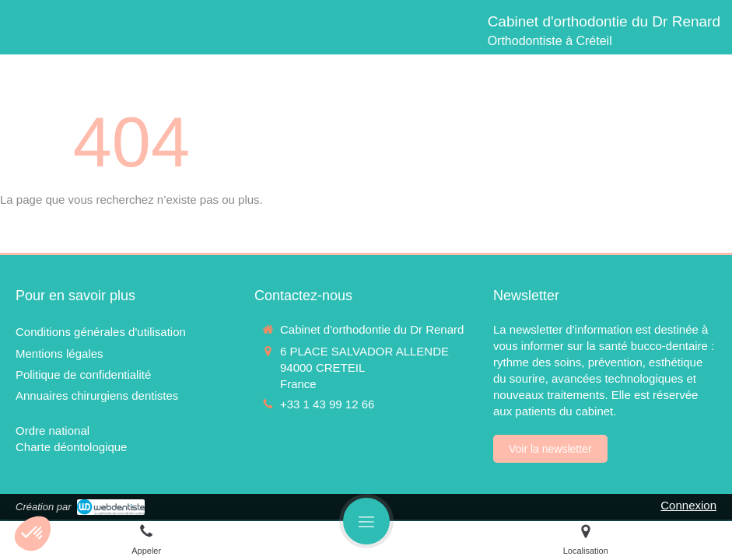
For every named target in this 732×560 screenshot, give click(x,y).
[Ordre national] (53, 430)
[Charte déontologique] (71, 447)
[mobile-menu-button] (366, 521)
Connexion (688, 505)
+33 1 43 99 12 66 (327, 404)
